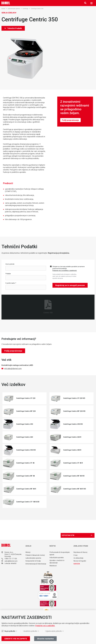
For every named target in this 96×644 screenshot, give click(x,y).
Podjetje (8, 274)
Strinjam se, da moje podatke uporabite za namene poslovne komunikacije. (69, 269)
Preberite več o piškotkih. (45, 626)
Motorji (28, 552)
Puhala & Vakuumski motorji (35, 555)
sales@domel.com (11, 561)
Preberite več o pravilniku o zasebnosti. (65, 271)
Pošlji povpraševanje (70, 120)
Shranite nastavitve (45, 639)
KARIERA (77, 564)
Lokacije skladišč (10, 563)
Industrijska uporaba (57, 558)
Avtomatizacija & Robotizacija (36, 564)
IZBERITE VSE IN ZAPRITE (16, 639)
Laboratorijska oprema (15, 9)
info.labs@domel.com (13, 369)
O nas (76, 555)
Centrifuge (26, 9)
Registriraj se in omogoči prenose (70, 285)
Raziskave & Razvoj (80, 552)
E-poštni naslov (11, 283)
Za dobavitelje (78, 558)
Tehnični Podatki (13, 28)
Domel (4, 9)
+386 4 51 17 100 (11, 559)
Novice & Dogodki (80, 561)
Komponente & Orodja (33, 561)
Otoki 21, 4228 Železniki (13, 554)
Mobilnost (53, 566)
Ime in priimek (10, 264)
